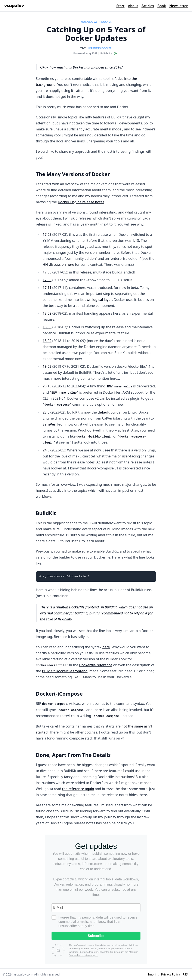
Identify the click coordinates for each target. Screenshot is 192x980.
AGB (131, 952)
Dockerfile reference (96, 665)
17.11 (47, 288)
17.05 (47, 272)
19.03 (47, 366)
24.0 (46, 450)
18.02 (47, 313)
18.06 (47, 327)
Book (162, 6)
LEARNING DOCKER (100, 48)
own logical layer (98, 300)
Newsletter (179, 6)
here (106, 647)
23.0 (46, 412)
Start (120, 6)
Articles (148, 6)
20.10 (47, 386)
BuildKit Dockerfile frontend (65, 671)
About (133, 6)
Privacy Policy (171, 974)
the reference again (78, 789)
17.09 (47, 280)
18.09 (47, 341)
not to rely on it (135, 613)
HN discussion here (58, 264)
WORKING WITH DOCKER (96, 22)
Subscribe (96, 936)
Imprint (153, 974)
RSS (185, 974)
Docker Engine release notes (81, 202)
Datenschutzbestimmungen (83, 955)
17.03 (47, 235)
